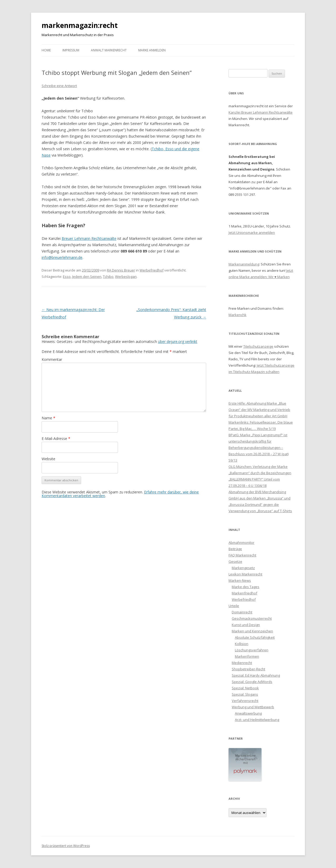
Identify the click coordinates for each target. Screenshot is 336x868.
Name (48, 418)
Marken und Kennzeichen (252, 631)
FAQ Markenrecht (242, 555)
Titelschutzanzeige (258, 346)
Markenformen (247, 656)
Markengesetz (243, 568)
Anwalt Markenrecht (109, 50)
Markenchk (238, 315)
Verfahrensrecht (245, 701)
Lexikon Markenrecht (245, 574)
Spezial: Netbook (245, 688)
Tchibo (108, 277)
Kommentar (52, 359)
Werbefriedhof (152, 270)
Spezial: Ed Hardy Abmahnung (256, 675)
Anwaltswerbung (248, 713)
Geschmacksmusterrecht (252, 618)
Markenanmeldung (244, 264)
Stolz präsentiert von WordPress (66, 846)
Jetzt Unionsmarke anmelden (252, 232)
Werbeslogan (126, 277)
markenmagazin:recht (80, 25)
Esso (67, 277)
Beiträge (235, 549)
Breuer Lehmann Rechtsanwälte (89, 238)
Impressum (71, 50)
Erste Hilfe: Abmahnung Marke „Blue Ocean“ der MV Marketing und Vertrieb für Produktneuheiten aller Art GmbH (259, 410)
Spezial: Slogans (245, 694)
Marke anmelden (152, 50)
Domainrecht (242, 612)
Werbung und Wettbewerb (253, 707)
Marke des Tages (246, 587)
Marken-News (240, 580)
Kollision (242, 644)
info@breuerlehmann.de (62, 257)
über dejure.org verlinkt (178, 341)
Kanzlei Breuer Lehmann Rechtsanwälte (261, 112)
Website (48, 459)
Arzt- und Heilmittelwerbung (257, 720)
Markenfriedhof (244, 593)
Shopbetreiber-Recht (248, 669)
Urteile (234, 606)
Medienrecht (242, 663)
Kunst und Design (246, 625)
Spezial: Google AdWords (252, 682)
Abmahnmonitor (241, 542)
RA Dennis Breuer (121, 270)
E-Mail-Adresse (56, 438)
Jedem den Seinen (87, 277)
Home (46, 50)
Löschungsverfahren (252, 650)
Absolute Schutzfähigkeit (255, 637)
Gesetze (235, 561)
